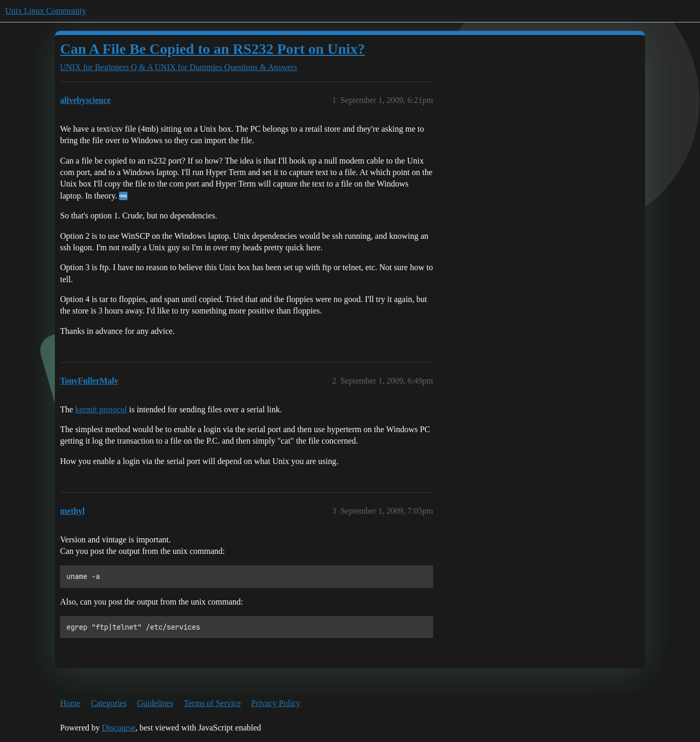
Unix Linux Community (46, 11)
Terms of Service (212, 703)
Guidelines (155, 703)
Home (70, 703)
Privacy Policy (276, 703)
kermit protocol (101, 409)
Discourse (119, 728)
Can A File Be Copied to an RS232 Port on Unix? (212, 49)
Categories (109, 703)
